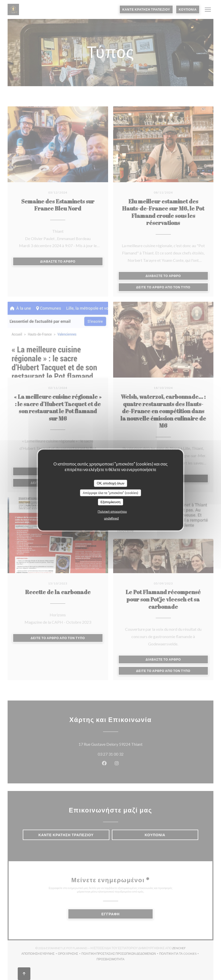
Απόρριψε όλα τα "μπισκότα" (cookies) (110, 493)
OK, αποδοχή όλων (111, 483)
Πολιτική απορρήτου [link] (112, 511)
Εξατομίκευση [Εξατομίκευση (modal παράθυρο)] (110, 502)
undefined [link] (111, 518)
